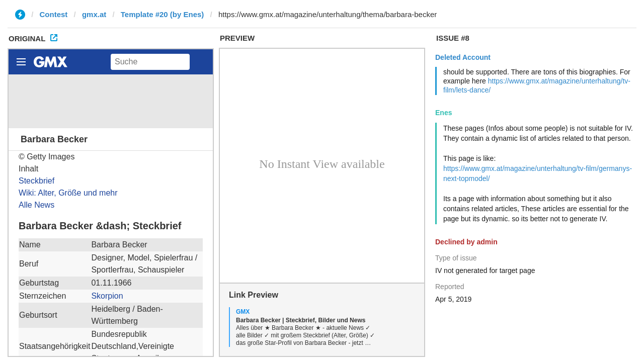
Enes (444, 113)
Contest (54, 14)
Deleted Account (463, 57)
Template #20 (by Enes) (163, 14)
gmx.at (94, 14)
